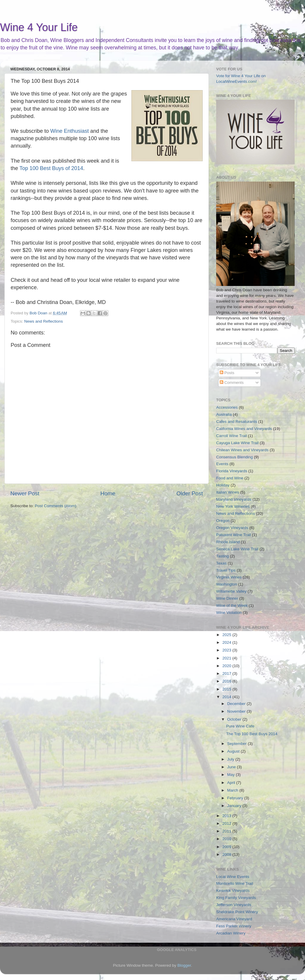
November (237, 711)
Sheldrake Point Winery (237, 912)
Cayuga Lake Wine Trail (237, 443)
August (234, 751)
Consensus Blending (235, 457)
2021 (227, 658)
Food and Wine (230, 478)
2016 (227, 681)
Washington (227, 584)
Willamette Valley (231, 591)
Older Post (190, 493)
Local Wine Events (233, 877)
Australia (224, 414)
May (231, 775)
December (237, 704)
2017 (227, 673)
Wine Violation (229, 613)
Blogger (184, 965)
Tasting (223, 556)
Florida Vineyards (232, 471)
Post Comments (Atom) (56, 506)
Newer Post (25, 493)
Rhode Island (228, 542)
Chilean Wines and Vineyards (242, 450)
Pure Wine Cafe (240, 726)
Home (108, 493)
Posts (227, 373)
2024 (227, 642)
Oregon (223, 521)
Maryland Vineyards (234, 499)
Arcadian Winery (231, 933)
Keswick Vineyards (233, 891)
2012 (227, 823)
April (232, 783)
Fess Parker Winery (234, 926)
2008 (227, 854)
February (236, 798)
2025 (227, 635)
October (235, 719)
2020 (227, 666)
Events (222, 464)
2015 (227, 689)
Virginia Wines (229, 577)
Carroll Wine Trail (232, 436)
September (237, 744)
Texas (221, 563)
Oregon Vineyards (232, 528)
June (232, 767)
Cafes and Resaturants (237, 422)
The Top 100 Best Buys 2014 (252, 734)
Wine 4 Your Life (39, 27)
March (233, 790)
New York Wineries (233, 506)
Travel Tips (226, 570)
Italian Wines (228, 492)
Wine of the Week (232, 605)
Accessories (227, 407)
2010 (227, 839)
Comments (232, 383)
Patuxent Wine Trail (233, 535)
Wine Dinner (227, 598)
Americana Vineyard (234, 919)
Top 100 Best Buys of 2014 (51, 168)
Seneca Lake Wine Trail (237, 549)
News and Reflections (44, 321)
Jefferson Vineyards (234, 905)
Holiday (223, 485)
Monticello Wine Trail (235, 883)
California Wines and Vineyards (244, 429)
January (235, 806)
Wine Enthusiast (70, 131)
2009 (227, 847)
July (231, 759)
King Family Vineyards (236, 898)
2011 (227, 831)
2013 (227, 816)
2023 (227, 650)
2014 (227, 697)
